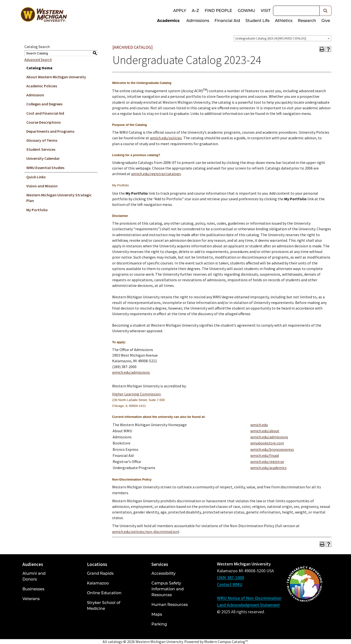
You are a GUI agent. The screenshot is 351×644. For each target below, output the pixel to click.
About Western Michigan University (56, 77)
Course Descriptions (44, 122)
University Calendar (43, 158)
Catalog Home (39, 68)
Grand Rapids (100, 573)
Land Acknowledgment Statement (248, 605)
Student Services (41, 149)
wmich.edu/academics (268, 468)
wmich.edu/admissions (131, 372)
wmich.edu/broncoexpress (272, 449)
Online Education (104, 593)
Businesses (33, 589)
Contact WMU (230, 584)
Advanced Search (38, 60)
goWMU (246, 11)
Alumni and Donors (34, 576)
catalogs (115, 642)
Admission (35, 95)
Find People (219, 11)
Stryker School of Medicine (104, 606)
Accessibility (163, 573)
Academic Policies (42, 86)
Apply (180, 11)
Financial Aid (227, 21)
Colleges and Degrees (44, 104)
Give (326, 21)
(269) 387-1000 (230, 578)
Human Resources (170, 605)
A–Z (195, 11)
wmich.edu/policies (166, 138)
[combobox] (283, 38)
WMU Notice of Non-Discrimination (249, 598)
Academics (168, 21)
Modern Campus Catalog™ (226, 642)
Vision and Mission (42, 186)
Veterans (31, 599)
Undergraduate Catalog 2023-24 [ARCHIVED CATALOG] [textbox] (271, 38)
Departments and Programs (50, 131)
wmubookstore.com (267, 443)
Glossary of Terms (42, 140)
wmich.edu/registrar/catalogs (156, 174)
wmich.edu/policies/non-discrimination (145, 532)
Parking (159, 624)
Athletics (284, 21)
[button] (326, 11)
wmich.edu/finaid (265, 455)
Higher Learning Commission (136, 394)
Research (307, 21)
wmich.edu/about (265, 431)
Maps (157, 614)
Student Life (258, 21)
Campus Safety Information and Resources (167, 589)
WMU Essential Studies (45, 168)
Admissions (198, 21)
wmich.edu (259, 425)
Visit (266, 11)
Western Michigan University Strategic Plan (59, 198)
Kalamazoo (98, 583)
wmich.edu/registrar (267, 462)
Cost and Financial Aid (45, 113)
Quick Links (36, 177)
